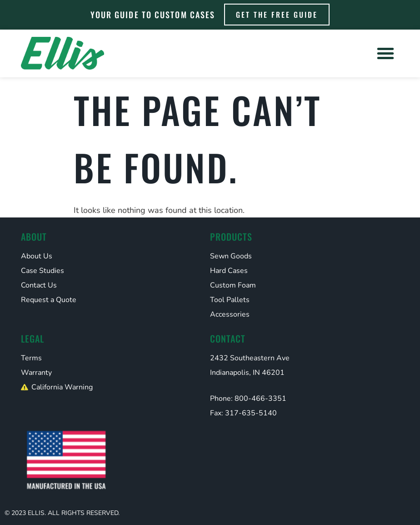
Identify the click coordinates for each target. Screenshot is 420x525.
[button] (385, 53)
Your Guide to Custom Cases (153, 15)
